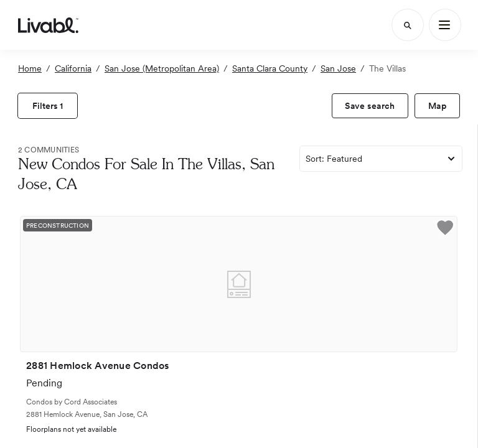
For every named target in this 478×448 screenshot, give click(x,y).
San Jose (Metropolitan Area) (162, 68)
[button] (445, 230)
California (73, 68)
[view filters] (48, 106)
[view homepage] (48, 25)
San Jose (338, 68)
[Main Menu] (445, 25)
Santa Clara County (270, 68)
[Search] (408, 25)
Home (30, 68)
